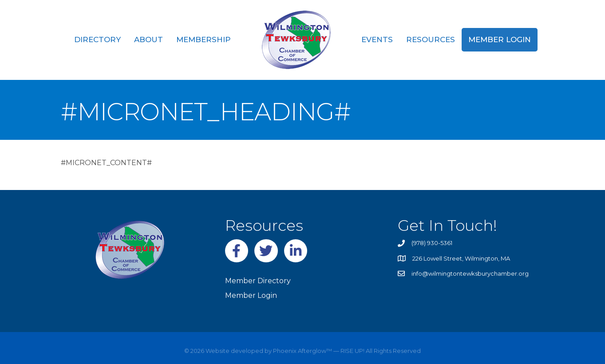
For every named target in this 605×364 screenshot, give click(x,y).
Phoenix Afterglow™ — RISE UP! (318, 351)
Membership (204, 40)
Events (377, 40)
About (148, 40)
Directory (97, 40)
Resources (431, 40)
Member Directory (258, 281)
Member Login (500, 40)
